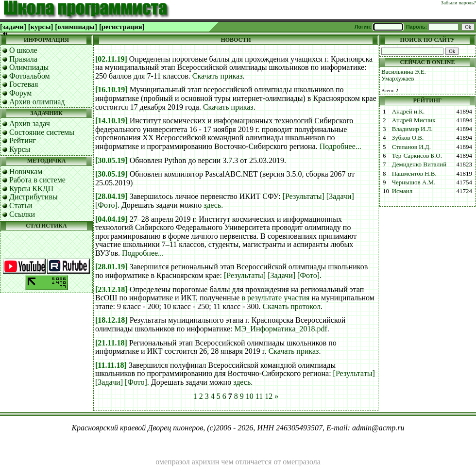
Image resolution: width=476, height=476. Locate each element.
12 (269, 396)
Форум (20, 93)
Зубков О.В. (408, 138)
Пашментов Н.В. (414, 173)
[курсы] (41, 27)
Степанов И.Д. (411, 147)
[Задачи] (340, 196)
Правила (23, 59)
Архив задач (30, 123)
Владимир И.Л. (412, 129)
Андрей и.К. (408, 111)
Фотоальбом (30, 76)
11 (259, 396)
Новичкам (26, 172)
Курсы (20, 149)
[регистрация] (122, 27)
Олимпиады (29, 67)
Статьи (21, 205)
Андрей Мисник (414, 120)
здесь (212, 205)
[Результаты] (304, 196)
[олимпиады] (76, 27)
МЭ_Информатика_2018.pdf (281, 329)
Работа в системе (37, 180)
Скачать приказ (218, 76)
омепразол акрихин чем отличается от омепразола (238, 462)
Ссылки (22, 214)
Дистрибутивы (34, 197)
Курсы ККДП (31, 189)
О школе (23, 50)
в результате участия (275, 298)
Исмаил (402, 191)
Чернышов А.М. (414, 182)
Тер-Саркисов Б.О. (417, 156)
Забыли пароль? (459, 3)
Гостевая (24, 84)
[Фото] (106, 205)
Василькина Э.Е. (404, 72)
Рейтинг (23, 140)
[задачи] (13, 27)
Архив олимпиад (37, 102)
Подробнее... (340, 146)
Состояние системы (42, 132)
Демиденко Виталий (419, 164)
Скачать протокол (292, 306)
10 (250, 396)
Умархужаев (398, 78)
